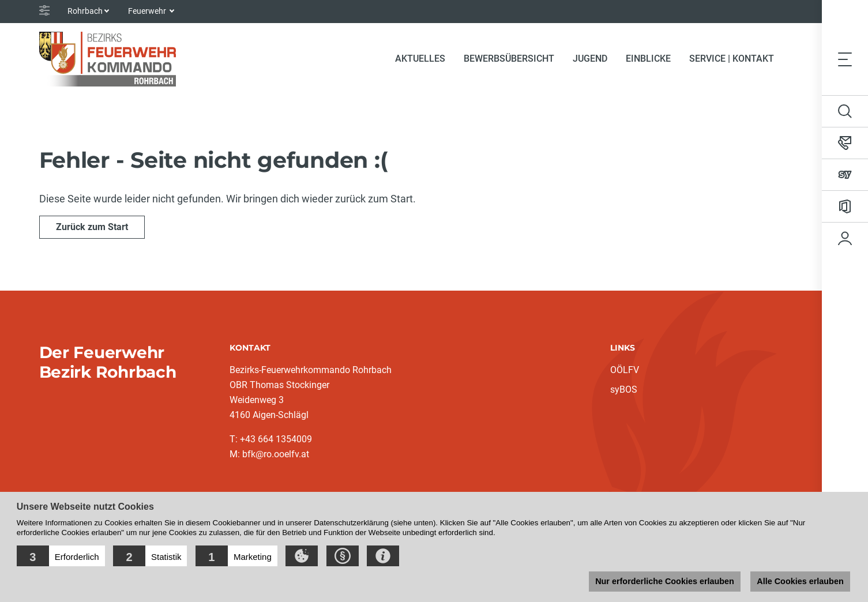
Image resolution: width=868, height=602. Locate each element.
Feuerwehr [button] (148, 11)
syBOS (624, 390)
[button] (61, 556)
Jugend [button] (590, 59)
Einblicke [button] (648, 59)
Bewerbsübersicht (509, 59)
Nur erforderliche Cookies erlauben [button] (665, 581)
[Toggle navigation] (845, 59)
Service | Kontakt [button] (732, 59)
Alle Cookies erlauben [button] (800, 581)
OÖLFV (625, 370)
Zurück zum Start (92, 227)
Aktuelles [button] (420, 59)
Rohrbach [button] (85, 11)
